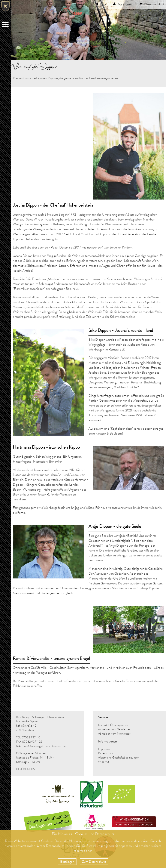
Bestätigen (67, 862)
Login (104, 4)
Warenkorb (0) (154, 4)
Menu (6, 25)
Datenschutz (55, 846)
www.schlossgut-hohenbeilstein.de (113, 841)
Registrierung (125, 4)
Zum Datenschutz (94, 862)
